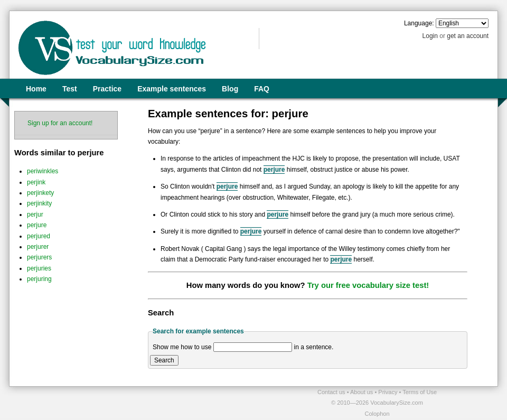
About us (362, 392)
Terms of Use (420, 392)
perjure (37, 225)
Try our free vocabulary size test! (368, 285)
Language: (419, 23)
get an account (468, 36)
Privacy (388, 392)
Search (164, 360)
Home (36, 89)
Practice (107, 89)
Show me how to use (182, 347)
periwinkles (43, 171)
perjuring (39, 279)
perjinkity (39, 203)
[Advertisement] (133, 403)
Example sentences (172, 89)
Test (70, 89)
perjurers (39, 257)
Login (430, 36)
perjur (35, 214)
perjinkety (40, 193)
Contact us (332, 392)
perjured (39, 236)
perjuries (39, 268)
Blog (230, 89)
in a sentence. (314, 347)
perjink (36, 182)
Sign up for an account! (60, 123)
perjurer (38, 247)
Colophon (377, 414)
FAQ (262, 89)
